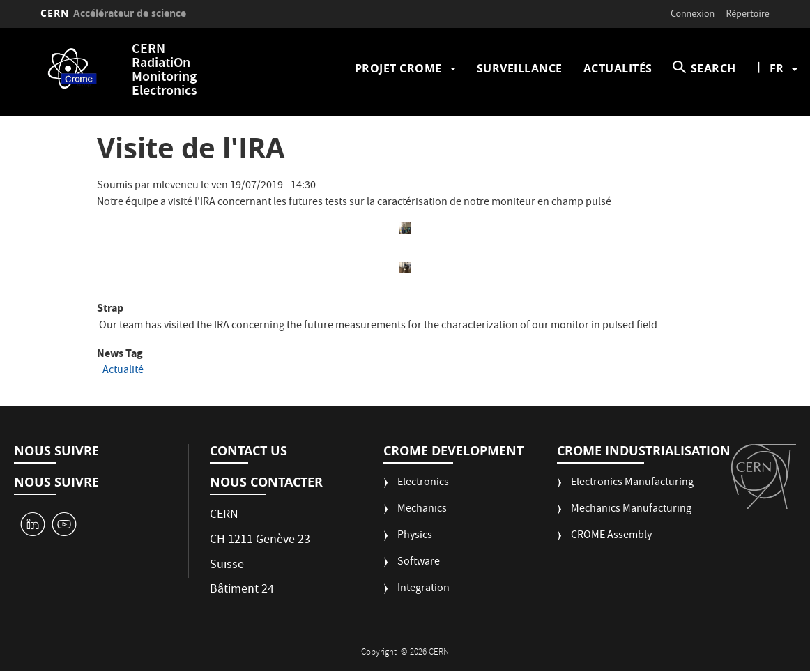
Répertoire (748, 13)
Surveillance (520, 68)
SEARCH (713, 68)
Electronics (423, 483)
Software (419, 563)
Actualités (618, 68)
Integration (423, 589)
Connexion (693, 13)
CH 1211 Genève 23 (260, 541)
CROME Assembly (611, 536)
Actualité (123, 371)
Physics (415, 536)
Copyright (380, 653)
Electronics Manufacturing (632, 483)
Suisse (227, 566)
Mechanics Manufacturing (631, 510)
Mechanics (422, 510)
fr (777, 68)
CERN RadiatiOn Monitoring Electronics (165, 71)
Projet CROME (398, 68)
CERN (113, 13)
